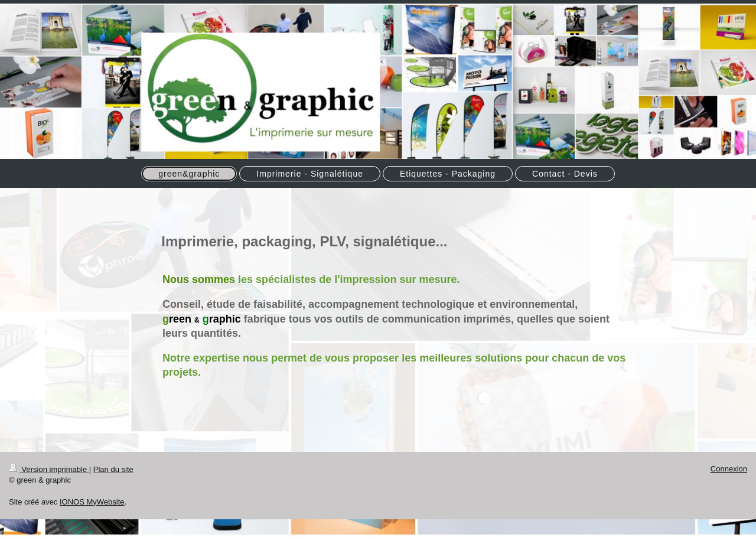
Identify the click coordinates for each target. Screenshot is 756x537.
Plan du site (113, 469)
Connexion (729, 469)
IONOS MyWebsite (92, 502)
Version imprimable (49, 469)
